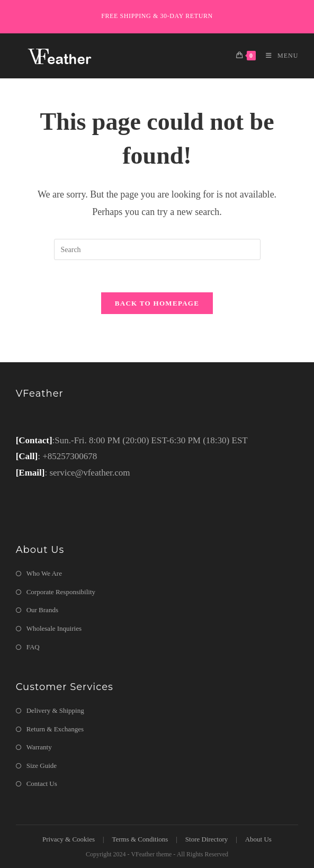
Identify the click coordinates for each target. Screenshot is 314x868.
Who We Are (44, 573)
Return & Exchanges (55, 729)
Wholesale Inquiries (54, 628)
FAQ (33, 647)
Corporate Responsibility (61, 592)
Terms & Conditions (140, 839)
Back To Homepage (157, 303)
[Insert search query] (157, 249)
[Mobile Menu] (278, 56)
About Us (258, 839)
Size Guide (42, 766)
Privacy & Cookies (69, 839)
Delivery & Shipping (55, 710)
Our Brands (42, 610)
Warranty (39, 747)
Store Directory (207, 839)
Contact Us (42, 784)
